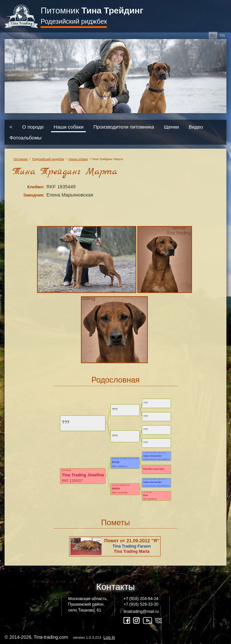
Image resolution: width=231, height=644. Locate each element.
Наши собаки (69, 126)
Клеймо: (36, 187)
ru (213, 35)
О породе (33, 126)
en (222, 35)
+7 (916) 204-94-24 (141, 599)
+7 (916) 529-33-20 (141, 604)
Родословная (115, 380)
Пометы (116, 522)
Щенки (171, 126)
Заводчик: (34, 195)
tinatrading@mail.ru (141, 612)
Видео (196, 126)
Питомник (92, 10)
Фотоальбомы (25, 138)
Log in (109, 637)
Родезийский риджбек (74, 21)
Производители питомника (124, 126)
